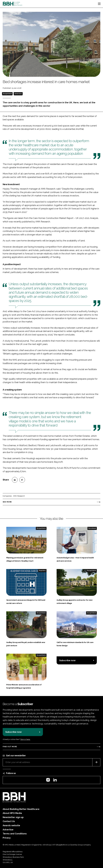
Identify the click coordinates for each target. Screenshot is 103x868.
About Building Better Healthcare (21, 809)
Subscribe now (67, 660)
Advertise (8, 830)
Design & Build (7, 94)
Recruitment (92, 528)
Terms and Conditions (15, 834)
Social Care (18, 94)
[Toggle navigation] (99, 4)
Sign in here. (25, 739)
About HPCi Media (12, 813)
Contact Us (9, 821)
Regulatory (42, 570)
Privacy (7, 838)
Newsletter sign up (13, 817)
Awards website (11, 825)
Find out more (10, 747)
